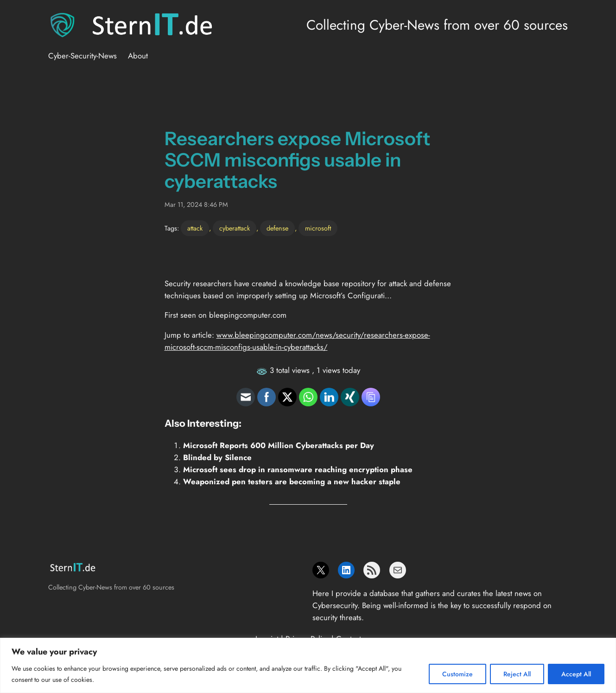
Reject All (517, 674)
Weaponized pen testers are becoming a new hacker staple (292, 481)
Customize (457, 674)
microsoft (318, 228)
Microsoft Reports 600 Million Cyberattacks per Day (279, 445)
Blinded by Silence (217, 457)
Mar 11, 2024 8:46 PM (196, 205)
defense (277, 228)
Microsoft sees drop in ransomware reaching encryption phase (298, 469)
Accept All (576, 674)
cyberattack (235, 228)
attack (195, 228)
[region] (308, 665)
